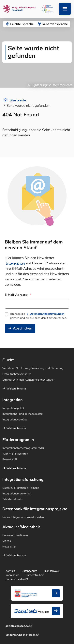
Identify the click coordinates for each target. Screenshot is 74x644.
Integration (16, 263)
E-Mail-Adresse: (18, 295)
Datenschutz (29, 571)
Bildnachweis (52, 571)
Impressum (12, 575)
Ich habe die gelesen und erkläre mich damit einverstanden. (38, 316)
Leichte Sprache (20, 24)
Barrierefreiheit (35, 575)
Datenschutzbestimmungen (47, 314)
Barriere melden (15, 579)
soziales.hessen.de (17, 626)
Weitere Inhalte (16, 389)
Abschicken (23, 328)
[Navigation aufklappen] (65, 9)
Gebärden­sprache (52, 24)
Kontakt (10, 571)
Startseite (18, 100)
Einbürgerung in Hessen (21, 635)
